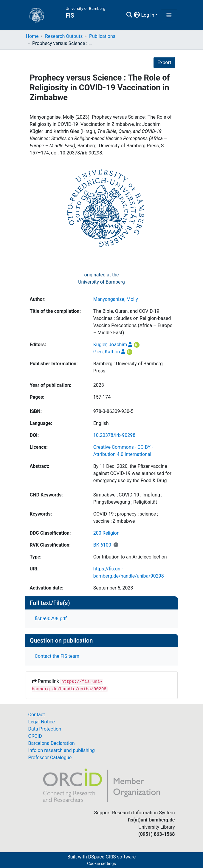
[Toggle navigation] (169, 15)
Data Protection (45, 729)
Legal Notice (42, 722)
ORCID (35, 736)
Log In (148, 15)
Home (32, 36)
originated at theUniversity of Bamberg (101, 278)
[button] (137, 15)
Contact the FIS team (57, 656)
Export (164, 62)
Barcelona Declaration (52, 743)
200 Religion (106, 533)
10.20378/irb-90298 (114, 435)
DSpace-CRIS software (112, 857)
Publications (102, 36)
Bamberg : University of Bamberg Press (128, 367)
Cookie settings (101, 864)
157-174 (102, 397)
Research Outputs (64, 36)
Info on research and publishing (62, 750)
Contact (37, 715)
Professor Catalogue (50, 758)
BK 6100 (102, 545)
